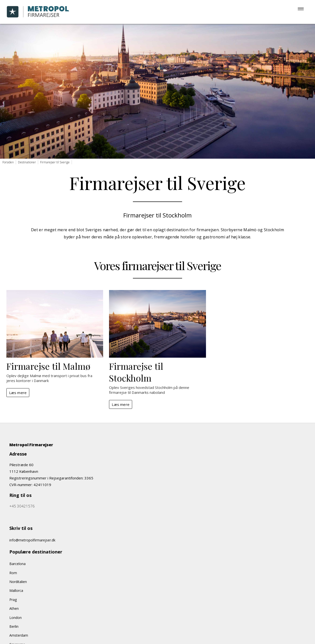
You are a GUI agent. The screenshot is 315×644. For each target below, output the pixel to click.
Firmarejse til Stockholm (136, 372)
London (16, 618)
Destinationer (27, 162)
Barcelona (17, 564)
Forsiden (8, 162)
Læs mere (18, 393)
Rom (13, 573)
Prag (13, 600)
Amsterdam (19, 635)
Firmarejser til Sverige (55, 162)
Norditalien (18, 582)
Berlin (14, 626)
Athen (14, 608)
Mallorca (16, 590)
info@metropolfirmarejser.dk (32, 540)
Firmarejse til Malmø (48, 366)
